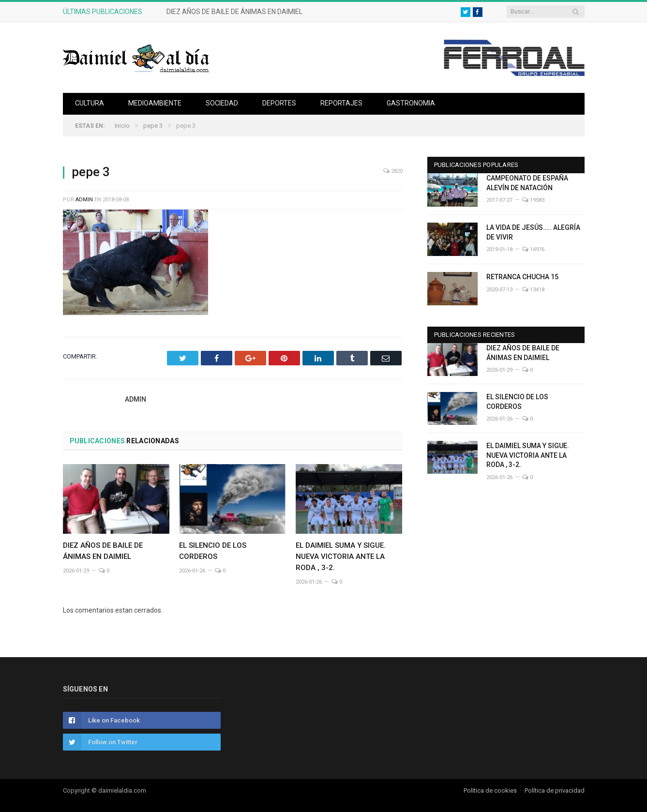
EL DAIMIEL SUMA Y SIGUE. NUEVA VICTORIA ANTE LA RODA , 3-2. (341, 556)
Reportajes (341, 103)
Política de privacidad (555, 790)
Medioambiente (155, 103)
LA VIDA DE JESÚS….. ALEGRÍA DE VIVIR (533, 232)
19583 (533, 200)
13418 (533, 290)
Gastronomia (411, 103)
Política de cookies (490, 790)
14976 (533, 249)
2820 (393, 171)
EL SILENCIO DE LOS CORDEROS (517, 402)
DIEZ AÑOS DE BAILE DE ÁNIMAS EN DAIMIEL (234, 12)
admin (84, 200)
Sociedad (222, 103)
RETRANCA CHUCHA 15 (522, 277)
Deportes (279, 103)
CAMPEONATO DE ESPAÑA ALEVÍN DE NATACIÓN (527, 183)
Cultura (90, 103)
